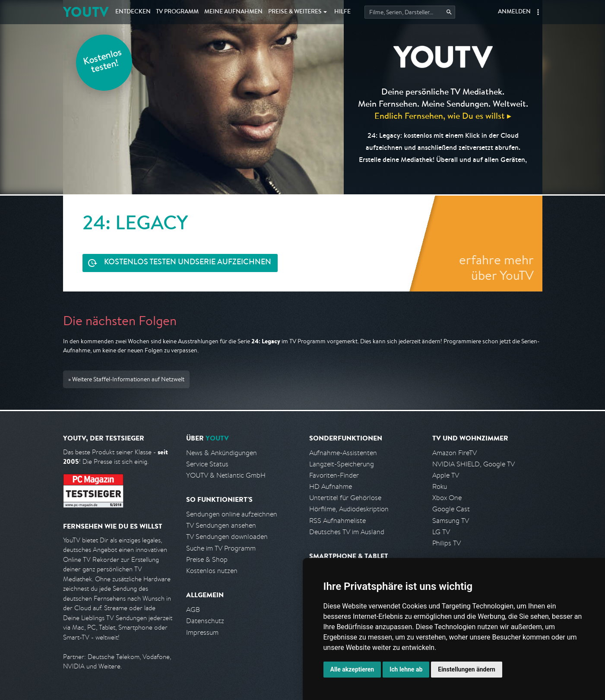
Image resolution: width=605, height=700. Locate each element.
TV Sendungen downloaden (227, 537)
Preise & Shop (207, 559)
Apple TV (446, 475)
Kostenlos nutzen (212, 571)
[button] (538, 12)
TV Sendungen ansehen (221, 525)
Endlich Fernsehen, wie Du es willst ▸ (443, 116)
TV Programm (177, 12)
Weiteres (295, 12)
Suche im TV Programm (221, 548)
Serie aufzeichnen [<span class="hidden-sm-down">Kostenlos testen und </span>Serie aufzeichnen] (188, 263)
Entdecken (133, 12)
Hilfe (342, 12)
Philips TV (447, 543)
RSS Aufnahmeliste (337, 521)
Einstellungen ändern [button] (467, 669)
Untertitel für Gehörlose (345, 498)
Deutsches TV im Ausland (347, 532)
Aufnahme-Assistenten (343, 453)
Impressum (202, 632)
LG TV (441, 532)
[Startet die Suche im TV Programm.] (410, 12)
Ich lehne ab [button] (406, 669)
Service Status (207, 464)
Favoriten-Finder (334, 475)
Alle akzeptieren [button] (352, 669)
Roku (440, 486)
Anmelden (514, 12)
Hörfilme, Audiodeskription (349, 509)
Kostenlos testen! (103, 62)
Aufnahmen (233, 12)
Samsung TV (451, 521)
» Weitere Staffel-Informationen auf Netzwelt (126, 379)
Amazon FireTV (455, 453)
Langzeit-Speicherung (342, 464)
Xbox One (447, 498)
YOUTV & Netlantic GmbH (226, 475)
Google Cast (451, 509)
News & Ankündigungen (222, 453)
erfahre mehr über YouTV (496, 267)
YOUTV (86, 12)
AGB (193, 610)
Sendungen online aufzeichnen (232, 514)
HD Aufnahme (331, 486)
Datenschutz (205, 621)
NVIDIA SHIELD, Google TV (474, 464)
